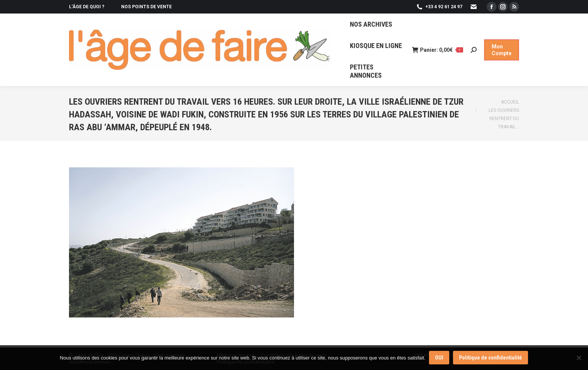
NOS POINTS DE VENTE (146, 7)
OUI (439, 358)
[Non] (579, 358)
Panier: (438, 50)
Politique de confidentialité (490, 358)
